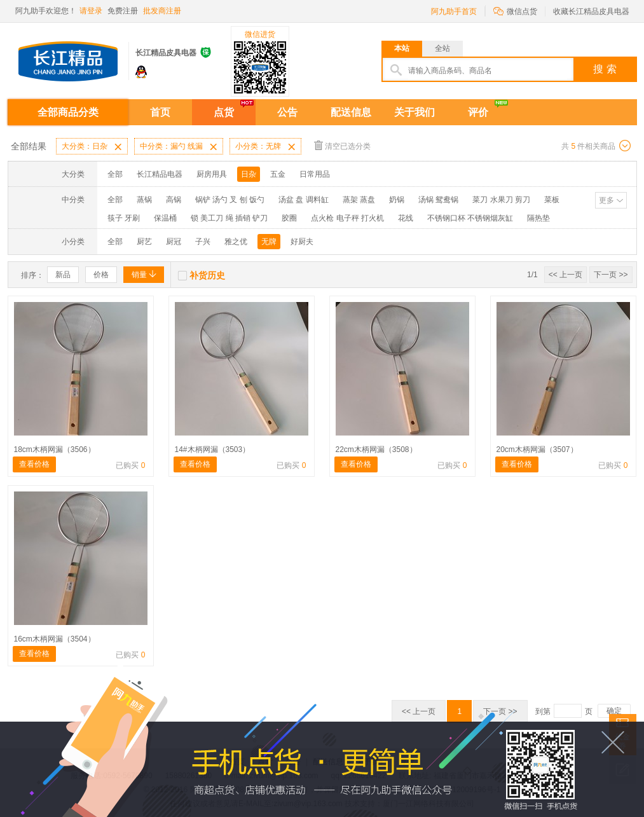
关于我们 (414, 112)
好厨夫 (302, 242)
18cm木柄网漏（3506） (55, 450)
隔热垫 (538, 218)
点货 (224, 112)
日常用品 (315, 174)
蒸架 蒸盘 (359, 200)
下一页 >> (611, 275)
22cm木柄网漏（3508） (376, 450)
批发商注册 (162, 11)
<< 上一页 (565, 275)
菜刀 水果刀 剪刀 (501, 200)
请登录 (91, 11)
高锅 (174, 200)
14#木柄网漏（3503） (213, 450)
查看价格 (34, 464)
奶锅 (397, 200)
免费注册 (123, 11)
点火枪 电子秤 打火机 (347, 218)
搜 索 (605, 69)
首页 (160, 112)
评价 (478, 112)
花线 (406, 218)
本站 (402, 48)
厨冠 (174, 242)
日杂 (249, 174)
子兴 (203, 242)
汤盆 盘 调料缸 (304, 200)
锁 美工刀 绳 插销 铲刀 (229, 218)
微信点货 (515, 10)
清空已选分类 (342, 145)
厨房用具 (212, 174)
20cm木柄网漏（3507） (537, 450)
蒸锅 (144, 200)
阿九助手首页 (454, 11)
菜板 (552, 200)
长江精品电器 (160, 174)
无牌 (269, 242)
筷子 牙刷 (124, 218)
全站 (442, 48)
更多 (606, 200)
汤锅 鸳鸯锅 (438, 200)
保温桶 (165, 218)
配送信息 (351, 112)
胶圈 (289, 218)
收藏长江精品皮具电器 (591, 11)
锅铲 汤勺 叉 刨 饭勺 (230, 200)
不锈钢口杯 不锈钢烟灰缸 (470, 218)
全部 (115, 174)
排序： (32, 275)
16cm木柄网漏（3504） (55, 639)
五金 (278, 174)
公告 (287, 112)
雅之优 (236, 242)
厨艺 (144, 242)
